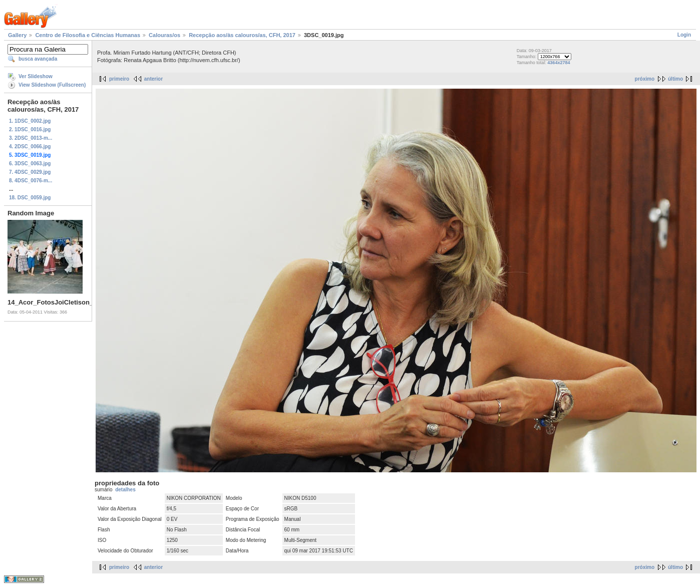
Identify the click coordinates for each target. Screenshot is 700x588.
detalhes (125, 490)
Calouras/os (164, 35)
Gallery (17, 35)
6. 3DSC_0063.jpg (30, 164)
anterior (153, 79)
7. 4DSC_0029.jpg (30, 172)
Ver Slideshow (36, 76)
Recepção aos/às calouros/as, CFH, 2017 (242, 35)
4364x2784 (559, 63)
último (675, 79)
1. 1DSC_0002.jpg (30, 121)
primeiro (119, 79)
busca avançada (38, 59)
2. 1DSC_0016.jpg (30, 129)
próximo (645, 79)
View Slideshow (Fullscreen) (52, 85)
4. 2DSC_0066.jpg (30, 146)
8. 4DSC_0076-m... (31, 181)
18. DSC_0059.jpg (30, 198)
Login (684, 35)
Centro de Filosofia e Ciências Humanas (88, 35)
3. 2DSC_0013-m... (31, 138)
